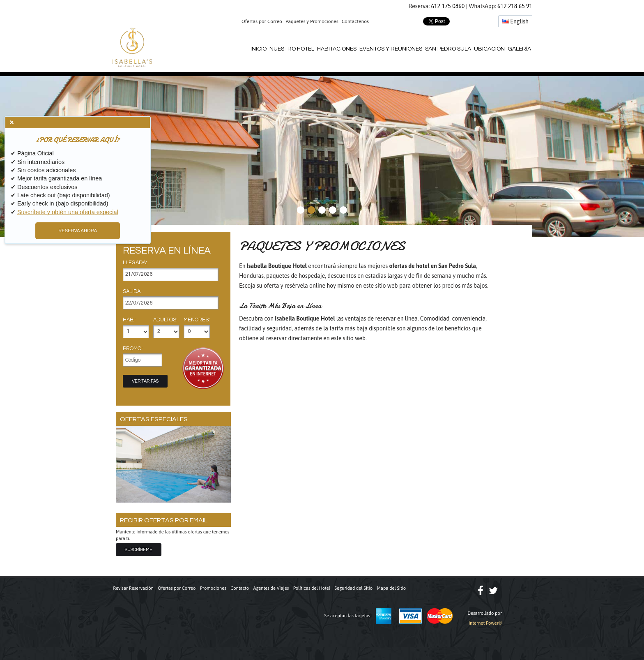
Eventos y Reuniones (391, 49)
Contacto (240, 588)
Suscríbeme (139, 550)
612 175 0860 (448, 6)
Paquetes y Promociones (312, 21)
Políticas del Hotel (312, 588)
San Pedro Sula (448, 49)
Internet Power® (485, 623)
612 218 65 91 (515, 6)
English (515, 21)
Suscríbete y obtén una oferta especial (68, 212)
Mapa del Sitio (391, 588)
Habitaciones (337, 49)
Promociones (213, 588)
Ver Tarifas (145, 381)
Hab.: (129, 320)
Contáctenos (355, 21)
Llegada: (135, 263)
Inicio (259, 49)
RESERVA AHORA (78, 231)
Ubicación (489, 49)
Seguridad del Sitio (354, 588)
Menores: (197, 320)
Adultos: (165, 320)
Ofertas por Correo (262, 21)
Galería (519, 49)
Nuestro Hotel (292, 49)
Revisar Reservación (133, 588)
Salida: (132, 292)
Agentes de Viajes (271, 588)
